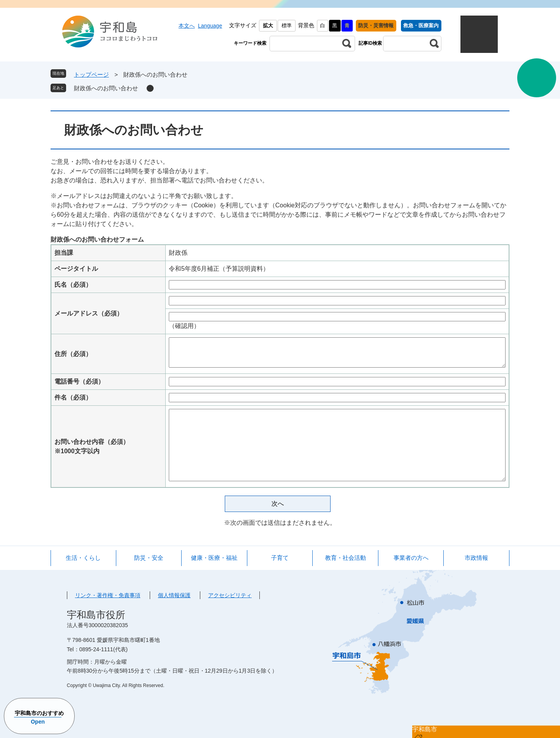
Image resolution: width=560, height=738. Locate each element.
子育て (280, 558)
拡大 (268, 25)
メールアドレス (89, 313)
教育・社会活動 (346, 558)
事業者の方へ (411, 558)
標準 (287, 25)
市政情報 (476, 558)
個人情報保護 (174, 595)
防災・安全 (149, 558)
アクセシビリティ (230, 595)
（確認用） (184, 326)
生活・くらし (83, 558)
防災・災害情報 (376, 25)
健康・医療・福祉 (214, 558)
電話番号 (79, 381)
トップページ (91, 75)
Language (210, 26)
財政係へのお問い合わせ (106, 88)
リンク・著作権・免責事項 (108, 595)
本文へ (187, 26)
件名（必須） (73, 397)
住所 (73, 354)
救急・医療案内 (421, 25)
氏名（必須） (73, 285)
